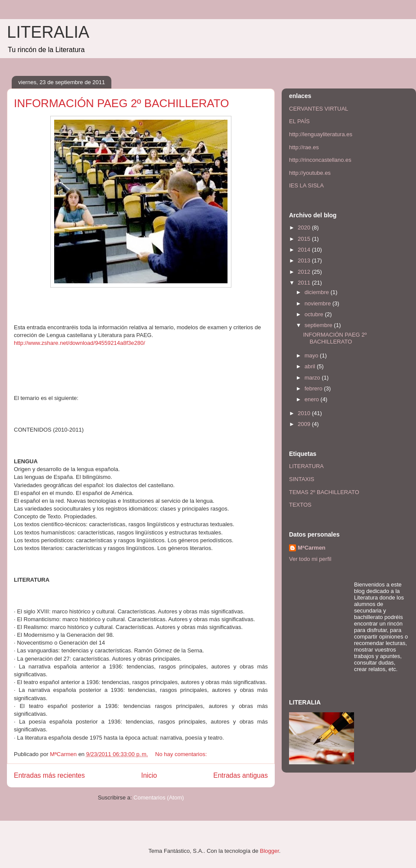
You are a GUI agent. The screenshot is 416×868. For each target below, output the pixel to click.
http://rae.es (304, 147)
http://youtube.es (310, 173)
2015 (305, 239)
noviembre (318, 303)
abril (311, 366)
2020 (305, 228)
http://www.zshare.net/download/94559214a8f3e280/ (80, 343)
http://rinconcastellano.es (320, 160)
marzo (313, 378)
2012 (305, 272)
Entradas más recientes (49, 775)
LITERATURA (306, 466)
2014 (305, 250)
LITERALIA (48, 32)
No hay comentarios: (182, 754)
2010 (305, 413)
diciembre (318, 292)
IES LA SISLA (306, 185)
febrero (314, 388)
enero (313, 399)
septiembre (319, 325)
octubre (315, 314)
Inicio (149, 775)
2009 (305, 424)
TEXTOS (300, 505)
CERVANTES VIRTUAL (319, 109)
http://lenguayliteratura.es (321, 134)
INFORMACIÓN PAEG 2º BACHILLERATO (121, 103)
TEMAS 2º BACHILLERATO (324, 492)
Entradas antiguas (240, 775)
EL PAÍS (299, 121)
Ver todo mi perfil (310, 559)
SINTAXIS (302, 479)
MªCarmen (312, 548)
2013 (305, 260)
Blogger (270, 851)
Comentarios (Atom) (159, 798)
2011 (305, 283)
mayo (312, 355)
